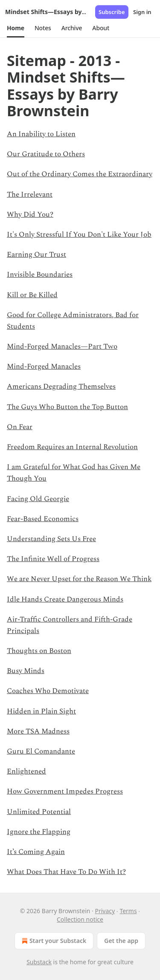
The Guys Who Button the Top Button (67, 407)
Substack (39, 962)
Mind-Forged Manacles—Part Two (62, 347)
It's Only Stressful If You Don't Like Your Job (79, 235)
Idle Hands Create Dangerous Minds (65, 599)
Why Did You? (30, 215)
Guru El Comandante (41, 751)
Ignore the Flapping (39, 832)
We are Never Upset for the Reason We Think (79, 579)
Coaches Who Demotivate (48, 691)
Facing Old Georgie (38, 499)
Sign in (142, 12)
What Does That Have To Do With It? (66, 872)
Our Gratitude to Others (46, 154)
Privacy (105, 911)
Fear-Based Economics (43, 519)
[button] (16, 28)
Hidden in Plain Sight (41, 711)
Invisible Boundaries (40, 275)
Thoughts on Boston (39, 651)
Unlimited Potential (39, 812)
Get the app (121, 941)
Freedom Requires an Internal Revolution (72, 447)
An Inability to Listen (41, 134)
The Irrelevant (30, 195)
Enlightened (26, 771)
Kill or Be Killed (32, 295)
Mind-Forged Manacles (44, 367)
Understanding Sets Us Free (51, 539)
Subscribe (112, 12)
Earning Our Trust (36, 255)
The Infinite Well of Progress (53, 559)
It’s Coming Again (36, 852)
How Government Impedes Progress (65, 791)
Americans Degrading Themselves (61, 387)
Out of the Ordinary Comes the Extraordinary (80, 174)
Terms (128, 911)
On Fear (20, 427)
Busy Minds (26, 671)
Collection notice (80, 919)
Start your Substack (53, 941)
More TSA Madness (38, 731)
